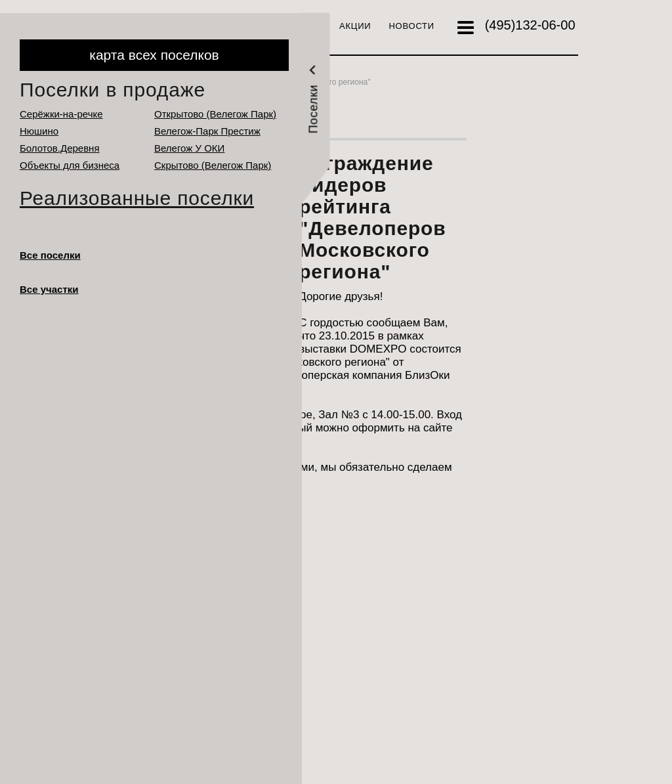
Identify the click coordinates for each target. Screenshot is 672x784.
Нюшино (39, 131)
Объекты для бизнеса (70, 165)
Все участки (49, 289)
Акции (355, 26)
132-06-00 (530, 25)
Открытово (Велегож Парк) (215, 114)
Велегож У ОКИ (189, 148)
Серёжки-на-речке (61, 114)
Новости (411, 26)
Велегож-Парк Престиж (207, 131)
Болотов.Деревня (60, 148)
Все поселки (50, 255)
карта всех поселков (154, 55)
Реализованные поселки (137, 198)
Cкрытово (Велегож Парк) (213, 165)
